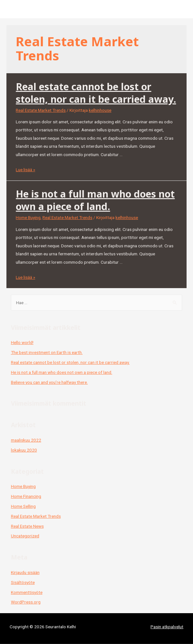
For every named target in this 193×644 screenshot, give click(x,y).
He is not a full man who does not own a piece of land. (95, 200)
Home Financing (26, 496)
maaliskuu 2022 (26, 440)
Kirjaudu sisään (25, 572)
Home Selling (23, 506)
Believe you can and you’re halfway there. (49, 382)
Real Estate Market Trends (41, 110)
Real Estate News (27, 526)
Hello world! (22, 342)
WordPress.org (26, 602)
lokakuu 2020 (24, 450)
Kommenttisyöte (27, 592)
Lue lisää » (25, 170)
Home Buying (28, 217)
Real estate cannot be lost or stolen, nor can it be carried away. (96, 93)
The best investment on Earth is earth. (47, 352)
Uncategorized (25, 536)
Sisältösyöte (23, 582)
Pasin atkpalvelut (167, 627)
